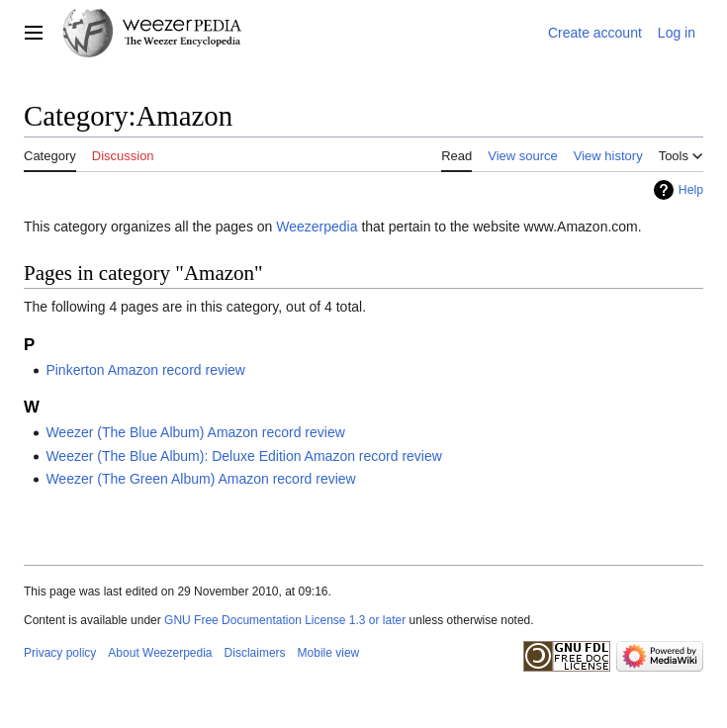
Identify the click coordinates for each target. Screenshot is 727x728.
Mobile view (329, 653)
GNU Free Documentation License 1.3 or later (285, 620)
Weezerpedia (317, 227)
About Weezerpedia (160, 653)
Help (691, 190)
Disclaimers (255, 653)
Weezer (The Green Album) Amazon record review (200, 479)
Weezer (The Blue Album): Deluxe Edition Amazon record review (243, 456)
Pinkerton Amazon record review (145, 370)
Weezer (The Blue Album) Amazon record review (195, 432)
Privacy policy (60, 653)
